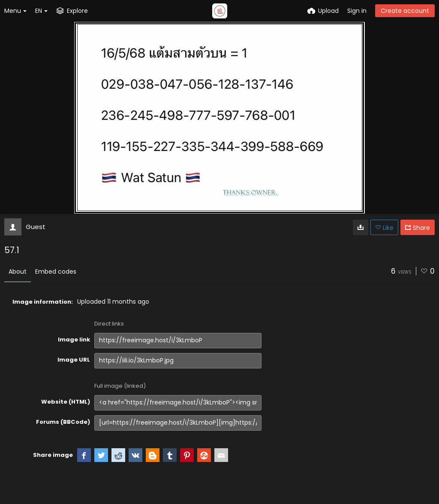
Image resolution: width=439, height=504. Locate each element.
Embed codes (56, 272)
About (18, 272)
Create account (405, 11)
